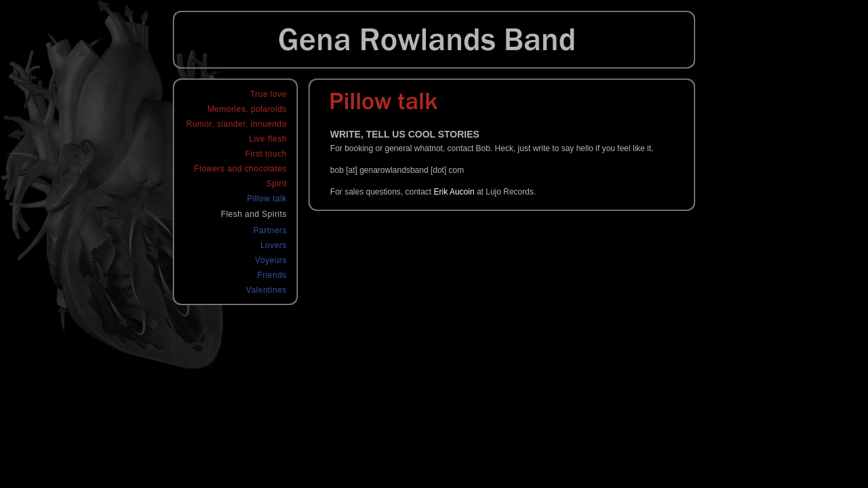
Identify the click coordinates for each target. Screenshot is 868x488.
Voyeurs (271, 260)
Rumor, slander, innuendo (237, 124)
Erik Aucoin (454, 192)
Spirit (277, 184)
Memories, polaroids (247, 109)
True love (269, 94)
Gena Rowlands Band (434, 40)
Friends (272, 275)
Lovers (274, 245)
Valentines (267, 290)
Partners (270, 230)
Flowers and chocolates (240, 169)
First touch (266, 154)
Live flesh (268, 139)
